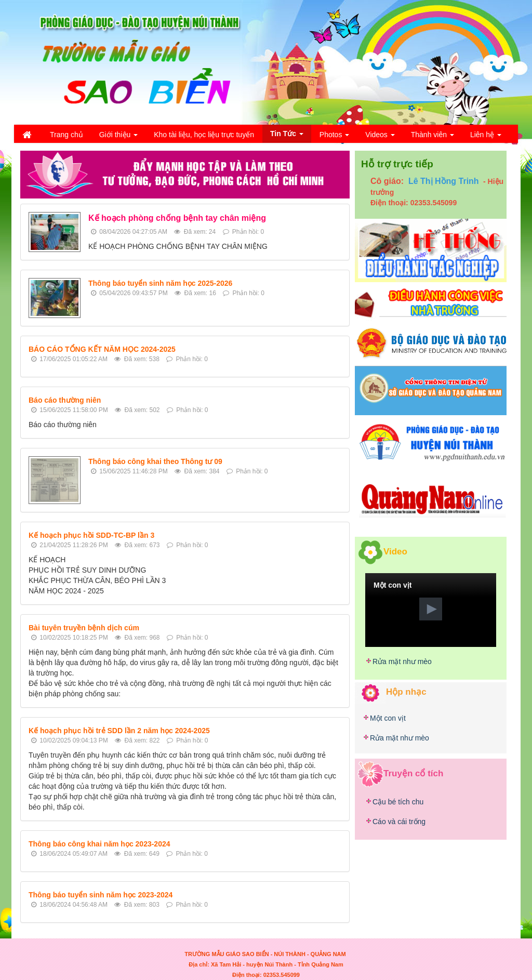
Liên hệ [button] (486, 137)
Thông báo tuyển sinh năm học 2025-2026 (160, 283)
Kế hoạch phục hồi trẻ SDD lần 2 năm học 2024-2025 (119, 731)
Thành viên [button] (433, 137)
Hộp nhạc (406, 692)
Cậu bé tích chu (398, 802)
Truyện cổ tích (413, 773)
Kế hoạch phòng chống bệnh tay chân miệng (177, 218)
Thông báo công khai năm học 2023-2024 (99, 844)
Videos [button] (380, 137)
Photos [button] (334, 137)
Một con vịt (388, 718)
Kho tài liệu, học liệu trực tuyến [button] (204, 135)
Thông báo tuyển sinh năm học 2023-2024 (101, 895)
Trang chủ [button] (66, 135)
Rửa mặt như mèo (402, 661)
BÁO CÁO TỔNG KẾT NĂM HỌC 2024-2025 (102, 349)
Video (395, 551)
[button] (431, 609)
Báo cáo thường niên (65, 400)
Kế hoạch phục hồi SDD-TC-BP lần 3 (91, 535)
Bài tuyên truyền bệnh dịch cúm (84, 628)
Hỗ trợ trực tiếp (397, 164)
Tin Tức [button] (287, 136)
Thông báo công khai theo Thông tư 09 (155, 461)
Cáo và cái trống (399, 822)
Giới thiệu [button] (118, 137)
